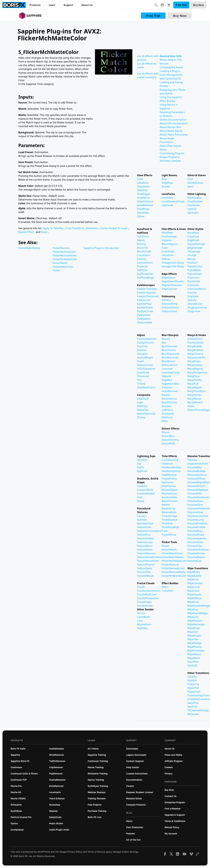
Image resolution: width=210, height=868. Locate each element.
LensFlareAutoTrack (173, 201)
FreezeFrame (169, 479)
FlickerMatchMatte (29, 248)
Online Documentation (173, 120)
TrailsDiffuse (169, 535)
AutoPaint (143, 236)
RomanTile (194, 281)
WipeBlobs (194, 572)
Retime (166, 505)
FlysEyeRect (144, 319)
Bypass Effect (26, 232)
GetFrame (167, 482)
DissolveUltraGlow (198, 550)
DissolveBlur (195, 467)
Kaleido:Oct (144, 300)
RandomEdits (169, 497)
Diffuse (166, 259)
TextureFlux (144, 535)
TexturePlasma (146, 565)
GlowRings (143, 209)
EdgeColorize (169, 289)
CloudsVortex (145, 606)
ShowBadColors (146, 387)
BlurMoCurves (170, 358)
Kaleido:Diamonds (148, 296)
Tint (139, 380)
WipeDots (193, 602)
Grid (140, 497)
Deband (166, 376)
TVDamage (194, 251)
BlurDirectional (170, 354)
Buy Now (199, 5)
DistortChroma (170, 440)
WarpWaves (194, 399)
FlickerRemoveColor (64, 252)
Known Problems (169, 157)
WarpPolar (194, 376)
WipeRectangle (196, 624)
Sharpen (167, 406)
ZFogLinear (194, 311)
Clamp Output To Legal (114, 228)
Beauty (166, 339)
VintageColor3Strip (173, 266)
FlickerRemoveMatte (65, 255)
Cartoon (142, 259)
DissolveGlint (195, 505)
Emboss (166, 300)
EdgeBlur (167, 380)
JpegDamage (195, 248)
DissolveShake (196, 535)
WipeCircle (194, 587)
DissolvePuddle (196, 527)
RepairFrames (170, 501)
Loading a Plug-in (170, 71)
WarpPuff (193, 384)
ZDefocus (167, 417)
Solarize (192, 293)
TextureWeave (145, 576)
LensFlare (167, 198)
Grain (165, 248)
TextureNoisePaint (148, 561)
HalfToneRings (146, 278)
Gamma (142, 350)
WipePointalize (196, 651)
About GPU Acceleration (174, 123)
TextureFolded (145, 538)
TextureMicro (145, 546)
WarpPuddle (195, 380)
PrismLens (193, 278)
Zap (139, 464)
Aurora (141, 613)
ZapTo (141, 467)
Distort (166, 432)
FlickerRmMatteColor (65, 259)
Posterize (142, 266)
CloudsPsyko (145, 602)
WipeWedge (194, 643)
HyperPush (194, 692)
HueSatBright (145, 358)
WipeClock (193, 591)
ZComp (141, 417)
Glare (190, 186)
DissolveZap (194, 561)
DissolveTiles (195, 546)
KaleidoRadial (145, 308)
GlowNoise (143, 198)
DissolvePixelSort (197, 523)
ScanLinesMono (197, 289)
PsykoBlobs (194, 270)
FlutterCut (193, 684)
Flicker (56, 270)
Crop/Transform (75, 228)
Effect (165, 587)
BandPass (193, 233)
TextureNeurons (147, 553)
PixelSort (193, 263)
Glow (140, 179)
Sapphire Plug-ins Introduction (101, 248)
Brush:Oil (143, 248)
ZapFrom (142, 471)
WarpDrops (194, 361)
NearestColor (169, 494)
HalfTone (142, 270)
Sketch (141, 240)
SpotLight (193, 213)
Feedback (167, 464)
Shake (191, 406)
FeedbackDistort (171, 471)
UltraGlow (143, 213)
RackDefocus (169, 399)
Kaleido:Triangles (147, 289)
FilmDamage (169, 236)
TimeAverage (169, 516)
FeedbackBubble (171, 467)
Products (35, 5)
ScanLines (193, 285)
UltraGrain (168, 255)
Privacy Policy (75, 852)
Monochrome (145, 365)
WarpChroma (195, 354)
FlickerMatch (60, 263)
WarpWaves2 (195, 402)
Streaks (166, 186)
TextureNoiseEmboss (149, 557)
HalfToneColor (145, 274)
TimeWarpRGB (170, 527)
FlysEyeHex (144, 315)
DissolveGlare (195, 501)
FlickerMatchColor (63, 267)
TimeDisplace (169, 520)
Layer (140, 402)
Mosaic (191, 259)
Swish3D (192, 665)
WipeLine (193, 617)
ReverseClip (168, 508)
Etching (141, 244)
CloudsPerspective (148, 598)
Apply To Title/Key (53, 228)
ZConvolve (168, 414)
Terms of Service (96, 852)
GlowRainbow (145, 205)
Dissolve (192, 460)
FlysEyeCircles (145, 311)
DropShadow (195, 201)
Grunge (192, 255)
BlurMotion (168, 361)
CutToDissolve (170, 460)
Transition (167, 591)
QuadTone (143, 372)
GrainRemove (169, 391)
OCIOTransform (146, 369)
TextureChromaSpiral (149, 531)
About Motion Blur (170, 127)
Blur (164, 343)
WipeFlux (193, 609)
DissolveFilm (195, 494)
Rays (164, 179)
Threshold (143, 376)
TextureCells (144, 527)
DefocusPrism (170, 365)
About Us (87, 5)
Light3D (192, 209)
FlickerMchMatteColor (174, 561)
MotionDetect (170, 490)
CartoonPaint (145, 263)
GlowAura (143, 183)
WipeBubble (194, 576)
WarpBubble (195, 346)
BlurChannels (169, 346)
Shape (141, 501)
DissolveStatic (195, 542)
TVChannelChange (198, 710)
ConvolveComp (170, 372)
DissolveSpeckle (197, 538)
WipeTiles (193, 639)
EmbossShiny (169, 304)
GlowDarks (143, 186)
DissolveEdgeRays (198, 490)
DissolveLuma (195, 520)
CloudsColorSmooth (149, 591)
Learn (52, 5)
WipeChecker (195, 583)
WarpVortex (194, 395)
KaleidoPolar (145, 304)
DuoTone (142, 346)
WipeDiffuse (194, 598)
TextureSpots (145, 568)
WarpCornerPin (196, 358)
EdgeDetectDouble (173, 281)
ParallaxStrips (195, 343)
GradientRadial (146, 494)
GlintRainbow (195, 183)
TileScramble (145, 322)
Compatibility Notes (171, 67)
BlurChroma (169, 350)
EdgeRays (167, 183)
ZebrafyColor (195, 304)
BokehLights (195, 198)
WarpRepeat (195, 387)
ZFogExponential (197, 308)
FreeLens (167, 387)
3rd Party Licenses (170, 161)
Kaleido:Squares (146, 293)
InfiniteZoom (195, 339)
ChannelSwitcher (147, 339)
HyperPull (193, 688)
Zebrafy (192, 300)
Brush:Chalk (144, 251)
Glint (190, 179)
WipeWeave (194, 654)
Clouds (141, 587)
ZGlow (141, 216)
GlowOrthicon (145, 201)
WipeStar (193, 632)
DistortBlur (168, 436)
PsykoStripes (195, 274)
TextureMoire (145, 550)
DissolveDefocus (197, 475)
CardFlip (192, 677)
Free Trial (181, 5)
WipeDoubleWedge (199, 606)
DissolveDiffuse (196, 479)
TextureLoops (145, 542)
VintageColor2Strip (173, 263)
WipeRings (194, 628)
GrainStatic (168, 251)
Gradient (142, 486)
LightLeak (167, 205)
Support (68, 5)
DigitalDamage (196, 244)
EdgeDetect (168, 278)
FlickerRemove (61, 248)
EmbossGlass (169, 311)
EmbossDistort (170, 308)
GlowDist (142, 190)
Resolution (93, 228)
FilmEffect (167, 233)
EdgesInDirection (172, 285)
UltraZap (142, 460)
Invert (141, 361)
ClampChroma (146, 343)
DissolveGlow (195, 512)
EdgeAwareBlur (171, 384)
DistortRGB (168, 444)
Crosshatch (144, 255)
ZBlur (165, 421)
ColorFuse (193, 236)
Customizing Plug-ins (172, 153)
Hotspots (142, 354)
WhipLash (193, 714)
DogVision (193, 240)
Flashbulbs (194, 205)
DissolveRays (195, 531)
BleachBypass (170, 244)
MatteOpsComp (146, 414)
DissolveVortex (196, 553)
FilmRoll (192, 680)
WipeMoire (194, 658)
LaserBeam (144, 617)
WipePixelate (195, 621)
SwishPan (193, 662)
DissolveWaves (196, 557)
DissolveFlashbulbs (198, 497)
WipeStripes (194, 636)
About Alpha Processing (173, 135)
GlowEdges (144, 194)
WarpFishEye (195, 365)
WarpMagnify (195, 369)
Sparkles (142, 520)
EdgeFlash (143, 399)
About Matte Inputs (171, 131)
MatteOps (143, 410)
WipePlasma (195, 647)
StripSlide (193, 296)
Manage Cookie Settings (126, 852)
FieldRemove (169, 475)
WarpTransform (197, 391)
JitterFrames (169, 486)
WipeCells (193, 579)
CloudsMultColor (147, 594)
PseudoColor (195, 266)
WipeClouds (194, 594)
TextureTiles (144, 572)
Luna (140, 621)
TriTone (141, 384)
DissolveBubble (196, 471)
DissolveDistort (196, 486)
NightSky (142, 628)
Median (166, 395)
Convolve (167, 369)
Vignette (167, 240)
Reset (44, 232)
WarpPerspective (197, 372)
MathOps (142, 406)
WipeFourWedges (198, 613)
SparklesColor (145, 523)
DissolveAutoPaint (198, 464)
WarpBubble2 (195, 350)
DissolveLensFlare (198, 516)
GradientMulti (145, 490)
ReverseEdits (169, 512)
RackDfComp (169, 402)
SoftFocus (167, 410)
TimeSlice (167, 523)
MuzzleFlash (144, 624)
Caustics (142, 516)
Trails (165, 531)
